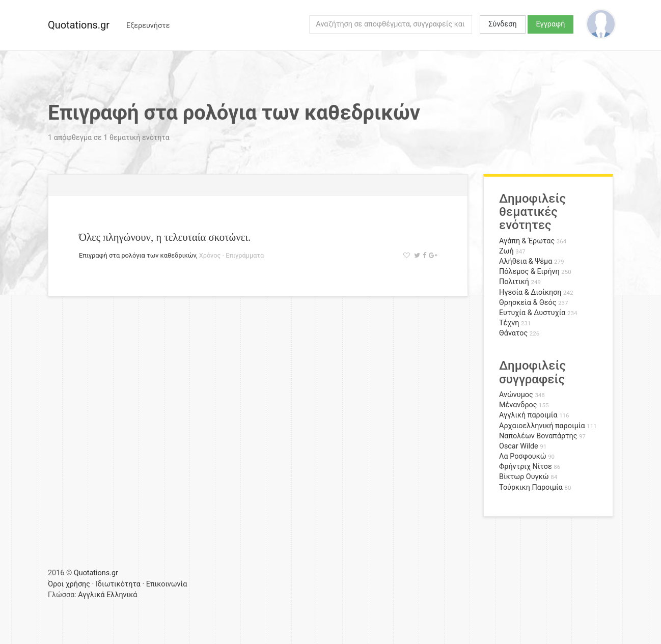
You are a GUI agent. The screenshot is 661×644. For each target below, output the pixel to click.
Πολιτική (514, 282)
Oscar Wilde (519, 446)
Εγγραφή (551, 24)
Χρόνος (210, 255)
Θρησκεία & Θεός (528, 303)
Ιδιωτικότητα (118, 584)
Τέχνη (509, 323)
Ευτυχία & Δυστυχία (532, 313)
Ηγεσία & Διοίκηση (530, 292)
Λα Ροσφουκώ (523, 456)
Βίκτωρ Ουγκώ (524, 477)
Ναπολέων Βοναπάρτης (538, 436)
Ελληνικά (122, 595)
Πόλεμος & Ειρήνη (529, 272)
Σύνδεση (502, 24)
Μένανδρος (518, 405)
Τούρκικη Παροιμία (531, 487)
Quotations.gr (79, 25)
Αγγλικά (91, 595)
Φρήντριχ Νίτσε (526, 467)
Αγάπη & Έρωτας (527, 241)
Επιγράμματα (245, 255)
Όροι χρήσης (69, 584)
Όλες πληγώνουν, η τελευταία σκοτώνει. (165, 237)
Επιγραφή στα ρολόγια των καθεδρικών (137, 255)
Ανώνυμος (516, 395)
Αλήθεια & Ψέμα (526, 261)
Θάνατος (513, 333)
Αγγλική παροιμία (528, 415)
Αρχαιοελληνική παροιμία (542, 426)
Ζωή (506, 251)
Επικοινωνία (167, 584)
